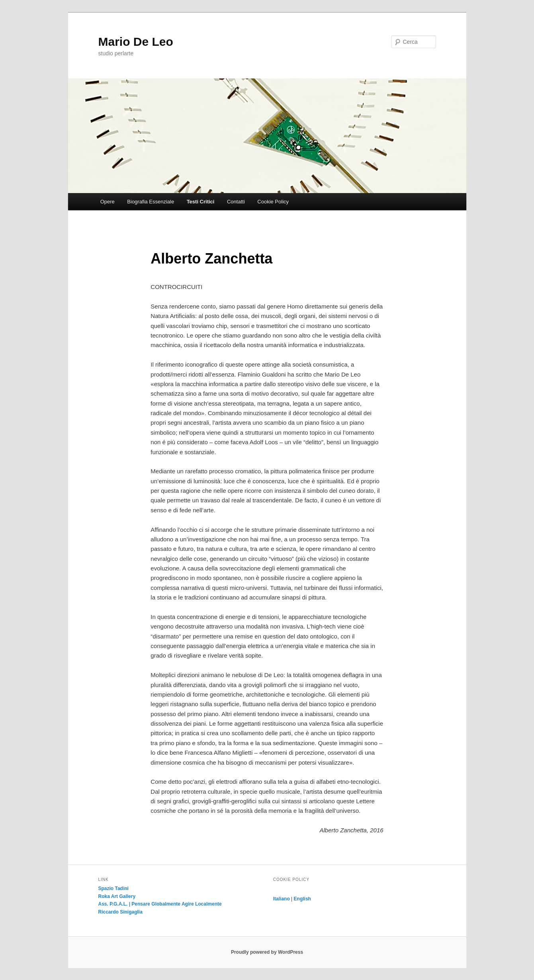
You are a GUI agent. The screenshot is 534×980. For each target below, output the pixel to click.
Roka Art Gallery (117, 896)
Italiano (282, 899)
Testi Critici (201, 202)
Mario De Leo (136, 42)
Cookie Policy (273, 202)
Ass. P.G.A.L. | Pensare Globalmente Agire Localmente (160, 904)
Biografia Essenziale (151, 202)
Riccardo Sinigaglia (120, 912)
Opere (108, 202)
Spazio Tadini (113, 888)
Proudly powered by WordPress (267, 952)
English (302, 899)
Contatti (236, 202)
